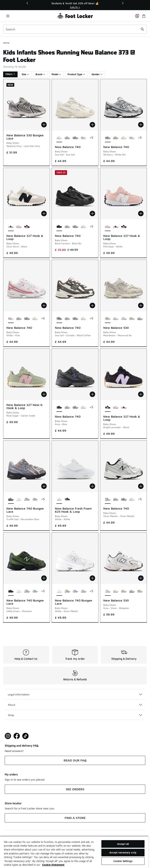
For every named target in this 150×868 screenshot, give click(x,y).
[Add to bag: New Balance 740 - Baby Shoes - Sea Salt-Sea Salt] (92, 125)
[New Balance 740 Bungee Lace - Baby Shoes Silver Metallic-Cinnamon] (27, 499)
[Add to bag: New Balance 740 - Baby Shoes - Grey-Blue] (92, 394)
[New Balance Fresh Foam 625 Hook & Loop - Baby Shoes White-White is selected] (59, 499)
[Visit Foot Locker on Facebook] (17, 736)
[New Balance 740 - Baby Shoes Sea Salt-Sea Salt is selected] (59, 138)
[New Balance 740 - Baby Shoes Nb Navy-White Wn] (75, 138)
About (75, 705)
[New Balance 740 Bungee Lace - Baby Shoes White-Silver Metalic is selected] (59, 591)
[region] (74, 852)
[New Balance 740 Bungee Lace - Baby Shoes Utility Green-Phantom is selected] (11, 591)
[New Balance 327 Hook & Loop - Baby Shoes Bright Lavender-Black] (27, 227)
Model (56, 74)
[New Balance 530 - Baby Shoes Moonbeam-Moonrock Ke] (140, 591)
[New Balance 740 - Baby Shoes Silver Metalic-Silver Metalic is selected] (108, 499)
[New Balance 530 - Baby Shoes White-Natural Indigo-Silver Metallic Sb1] (140, 319)
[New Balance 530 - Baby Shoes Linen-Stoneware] (132, 319)
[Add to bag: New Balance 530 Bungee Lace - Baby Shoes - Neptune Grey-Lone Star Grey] (44, 125)
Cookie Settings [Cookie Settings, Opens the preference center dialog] (123, 861)
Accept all (123, 844)
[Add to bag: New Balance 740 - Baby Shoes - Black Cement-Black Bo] (92, 213)
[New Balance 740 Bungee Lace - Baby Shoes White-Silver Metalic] (19, 499)
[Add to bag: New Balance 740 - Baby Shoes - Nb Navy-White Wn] (141, 125)
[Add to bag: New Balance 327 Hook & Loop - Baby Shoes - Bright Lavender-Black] (141, 394)
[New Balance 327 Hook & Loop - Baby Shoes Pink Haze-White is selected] (108, 227)
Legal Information (75, 694)
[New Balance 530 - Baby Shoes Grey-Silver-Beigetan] (124, 319)
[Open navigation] (8, 16)
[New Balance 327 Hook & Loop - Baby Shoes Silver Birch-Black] (116, 227)
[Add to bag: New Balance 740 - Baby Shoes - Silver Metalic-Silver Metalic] (141, 486)
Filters (10, 74)
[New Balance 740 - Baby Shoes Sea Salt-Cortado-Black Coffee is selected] (59, 319)
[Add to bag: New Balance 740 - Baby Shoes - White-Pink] (44, 305)
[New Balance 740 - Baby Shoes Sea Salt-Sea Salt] (124, 138)
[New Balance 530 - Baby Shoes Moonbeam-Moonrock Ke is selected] (108, 319)
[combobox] (75, 29)
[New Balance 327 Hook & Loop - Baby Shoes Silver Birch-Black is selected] (11, 227)
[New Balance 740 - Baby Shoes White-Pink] (83, 138)
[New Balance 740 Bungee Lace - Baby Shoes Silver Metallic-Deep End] (83, 591)
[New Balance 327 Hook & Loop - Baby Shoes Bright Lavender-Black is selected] (108, 408)
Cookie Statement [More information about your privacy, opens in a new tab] (53, 865)
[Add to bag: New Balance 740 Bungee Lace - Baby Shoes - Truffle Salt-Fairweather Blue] (44, 486)
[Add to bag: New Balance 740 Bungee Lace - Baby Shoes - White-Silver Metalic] (92, 578)
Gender (97, 74)
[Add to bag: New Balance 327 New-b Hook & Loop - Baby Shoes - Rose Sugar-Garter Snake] (44, 394)
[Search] (75, 29)
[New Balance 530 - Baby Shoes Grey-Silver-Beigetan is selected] (108, 591)
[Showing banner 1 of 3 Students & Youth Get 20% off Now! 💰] (75, 5)
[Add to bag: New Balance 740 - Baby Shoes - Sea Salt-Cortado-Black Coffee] (92, 305)
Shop (75, 715)
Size (25, 74)
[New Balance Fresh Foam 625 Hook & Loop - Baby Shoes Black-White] (67, 499)
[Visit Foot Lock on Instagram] (8, 736)
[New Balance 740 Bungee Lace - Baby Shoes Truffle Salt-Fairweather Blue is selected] (11, 499)
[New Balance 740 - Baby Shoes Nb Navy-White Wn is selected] (108, 138)
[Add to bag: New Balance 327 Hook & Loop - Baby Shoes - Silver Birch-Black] (44, 213)
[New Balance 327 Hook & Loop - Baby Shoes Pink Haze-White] (19, 227)
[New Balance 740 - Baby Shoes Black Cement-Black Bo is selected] (59, 227)
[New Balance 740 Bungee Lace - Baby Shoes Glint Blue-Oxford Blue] (35, 499)
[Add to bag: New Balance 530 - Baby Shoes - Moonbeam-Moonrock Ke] (141, 305)
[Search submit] (142, 29)
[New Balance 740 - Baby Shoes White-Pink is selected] (11, 319)
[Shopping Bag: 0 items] (144, 16)
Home (6, 43)
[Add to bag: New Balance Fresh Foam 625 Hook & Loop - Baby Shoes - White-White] (92, 486)
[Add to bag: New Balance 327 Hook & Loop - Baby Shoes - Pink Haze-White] (141, 213)
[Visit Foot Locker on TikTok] (25, 736)
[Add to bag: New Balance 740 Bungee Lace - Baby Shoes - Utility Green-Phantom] (44, 578)
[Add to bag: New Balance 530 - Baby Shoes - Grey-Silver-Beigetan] (141, 578)
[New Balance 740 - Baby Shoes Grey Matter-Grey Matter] (67, 138)
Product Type (76, 74)
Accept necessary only (123, 852)
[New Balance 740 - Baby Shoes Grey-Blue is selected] (59, 408)
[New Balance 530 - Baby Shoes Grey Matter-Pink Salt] (116, 319)
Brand (40, 74)
